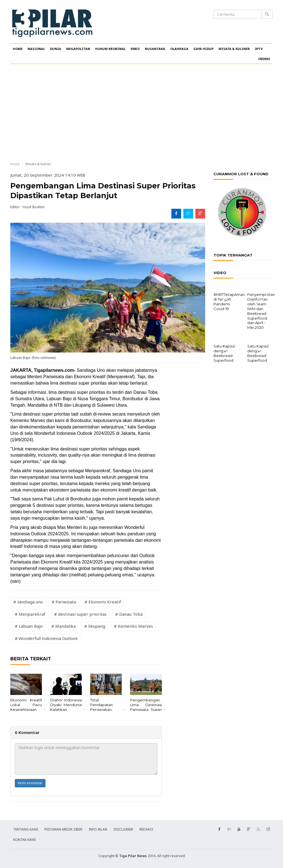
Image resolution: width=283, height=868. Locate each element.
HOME (18, 49)
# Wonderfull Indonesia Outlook (46, 638)
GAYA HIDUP (203, 49)
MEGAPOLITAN (78, 49)
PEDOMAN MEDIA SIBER (63, 829)
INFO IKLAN (98, 829)
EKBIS (135, 49)
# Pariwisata (64, 602)
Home (15, 164)
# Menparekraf (30, 614)
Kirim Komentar (30, 783)
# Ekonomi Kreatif (103, 602)
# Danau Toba (129, 614)
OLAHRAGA (179, 49)
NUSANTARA (155, 49)
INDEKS (264, 59)
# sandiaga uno (28, 602)
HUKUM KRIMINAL (110, 49)
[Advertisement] (141, 113)
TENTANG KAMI (26, 829)
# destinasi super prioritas (80, 614)
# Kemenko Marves (133, 626)
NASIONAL (36, 49)
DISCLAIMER (123, 829)
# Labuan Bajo (29, 626)
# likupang (95, 626)
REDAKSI (146, 829)
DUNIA (56, 49)
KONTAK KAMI (24, 840)
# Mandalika (63, 626)
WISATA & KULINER (234, 49)
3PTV (259, 49)
